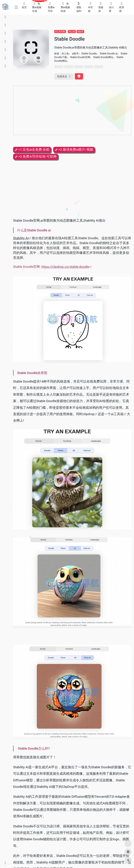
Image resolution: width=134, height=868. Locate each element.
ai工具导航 (60, 32)
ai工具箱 (117, 414)
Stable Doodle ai (109, 54)
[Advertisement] (58, 110)
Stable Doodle (89, 54)
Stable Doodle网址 (103, 57)
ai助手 (80, 32)
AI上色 (72, 32)
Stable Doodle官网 (80, 57)
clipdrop (89, 414)
